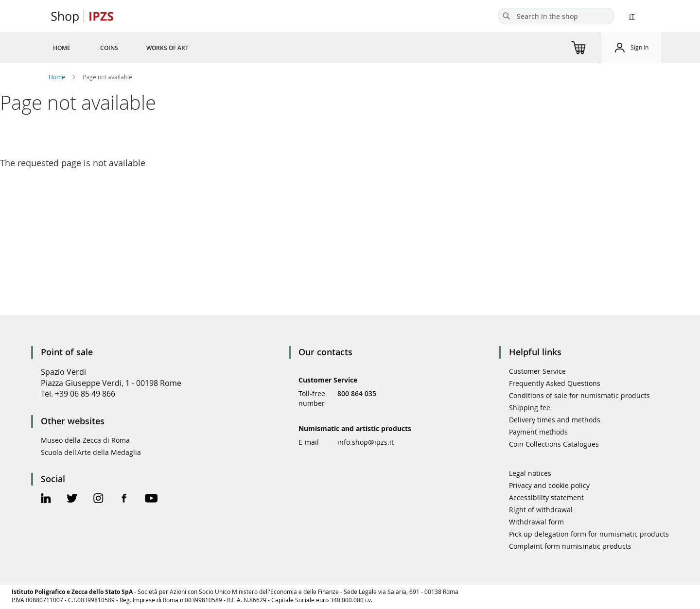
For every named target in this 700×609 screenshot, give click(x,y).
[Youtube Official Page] (151, 499)
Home (58, 77)
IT (632, 16)
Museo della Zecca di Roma (85, 440)
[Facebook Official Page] (124, 499)
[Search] (507, 16)
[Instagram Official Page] (98, 499)
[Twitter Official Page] (72, 499)
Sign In (639, 47)
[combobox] (556, 16)
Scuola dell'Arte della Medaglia (91, 452)
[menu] (132, 48)
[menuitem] (62, 48)
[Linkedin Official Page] (46, 499)
